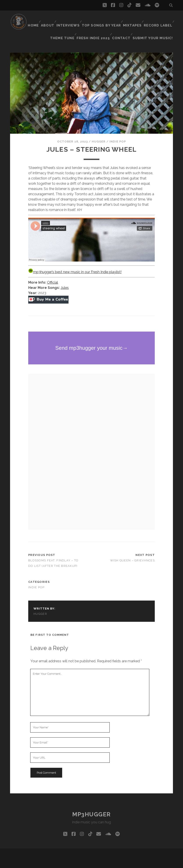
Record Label (76, 24)
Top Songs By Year (133, 18)
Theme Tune (104, 24)
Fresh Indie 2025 (135, 24)
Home (63, 18)
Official (53, 271)
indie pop (118, 131)
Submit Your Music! (155, 29)
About (79, 18)
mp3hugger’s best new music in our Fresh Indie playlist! (75, 261)
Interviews (100, 18)
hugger (99, 131)
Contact (163, 24)
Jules (65, 277)
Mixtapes (163, 18)
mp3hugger (91, 803)
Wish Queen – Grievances (132, 549)
